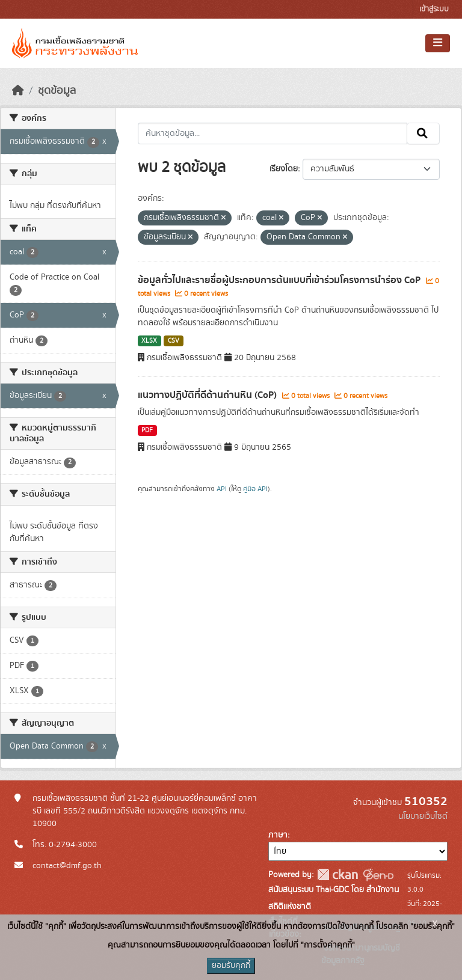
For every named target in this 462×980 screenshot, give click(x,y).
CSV (174, 341)
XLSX (149, 341)
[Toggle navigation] (438, 43)
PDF (147, 430)
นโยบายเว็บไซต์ (423, 816)
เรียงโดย (284, 169)
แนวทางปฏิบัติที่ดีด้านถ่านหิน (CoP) (208, 395)
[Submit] (423, 133)
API (222, 489)
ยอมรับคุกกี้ (231, 966)
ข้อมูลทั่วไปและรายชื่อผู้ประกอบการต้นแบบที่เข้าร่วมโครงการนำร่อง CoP (280, 280)
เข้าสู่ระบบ (434, 9)
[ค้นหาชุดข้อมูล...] (273, 133)
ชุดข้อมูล (57, 91)
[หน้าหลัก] (18, 91)
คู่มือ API (255, 489)
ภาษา (278, 835)
